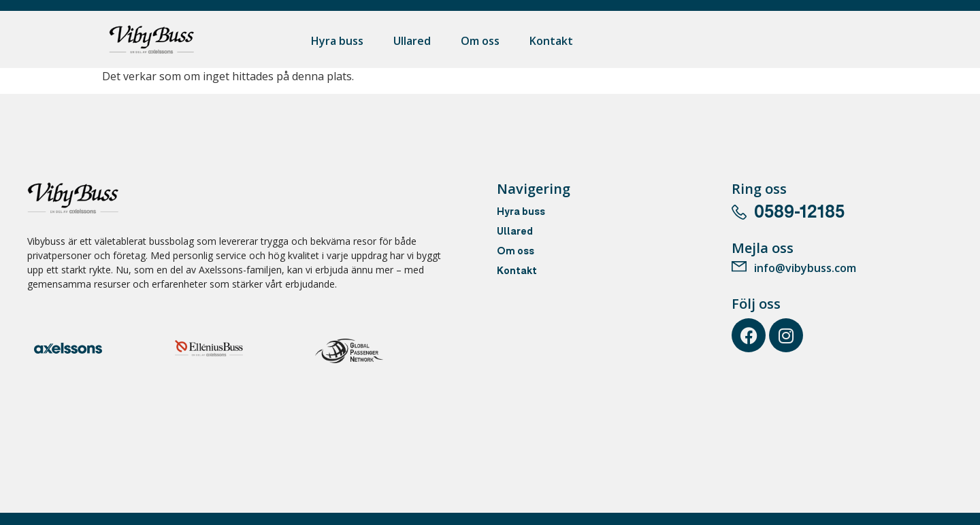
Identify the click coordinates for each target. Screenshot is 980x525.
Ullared (412, 41)
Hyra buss (337, 41)
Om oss (480, 41)
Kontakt (551, 41)
